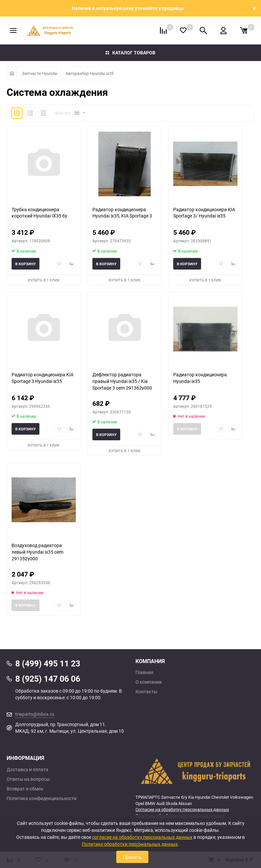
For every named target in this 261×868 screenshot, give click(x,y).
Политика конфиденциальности (42, 798)
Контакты (146, 692)
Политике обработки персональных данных (130, 844)
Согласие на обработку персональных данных (182, 809)
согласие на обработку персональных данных (142, 837)
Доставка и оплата (27, 770)
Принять (132, 857)
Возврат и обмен (25, 789)
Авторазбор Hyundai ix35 (90, 73)
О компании (149, 682)
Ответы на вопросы (28, 779)
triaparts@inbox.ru (35, 714)
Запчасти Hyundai (40, 73)
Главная (144, 672)
